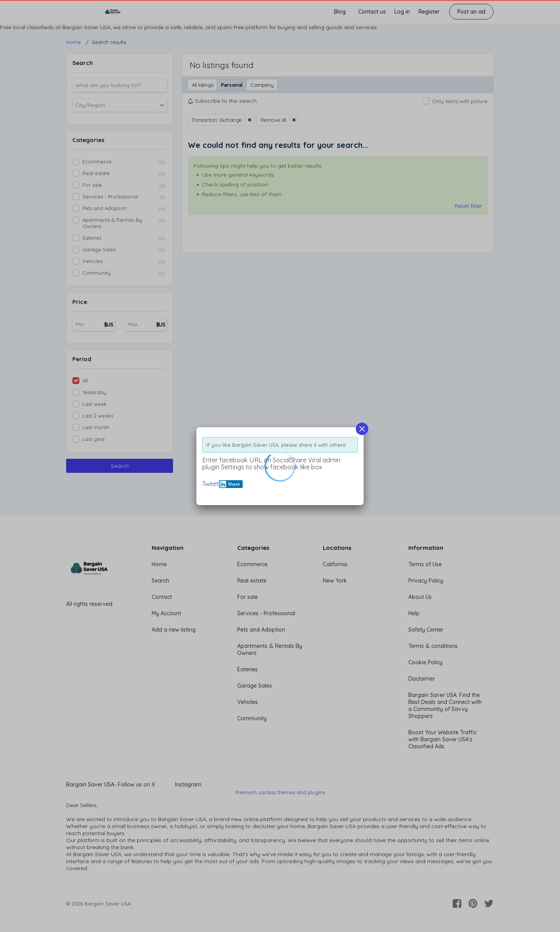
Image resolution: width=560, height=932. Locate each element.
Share (229, 484)
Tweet (211, 484)
